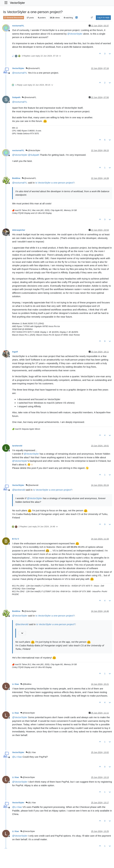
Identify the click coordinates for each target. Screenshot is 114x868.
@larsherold (32, 485)
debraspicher (19, 230)
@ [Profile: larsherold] (19, 490)
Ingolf (15, 352)
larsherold (17, 446)
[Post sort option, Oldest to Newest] (92, 18)
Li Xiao (16, 684)
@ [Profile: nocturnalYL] (20, 73)
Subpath (16, 97)
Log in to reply (103, 18)
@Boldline (26, 684)
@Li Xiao (31, 752)
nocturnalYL (18, 26)
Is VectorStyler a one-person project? (55, 183)
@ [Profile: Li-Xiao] (17, 757)
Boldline (16, 178)
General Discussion (14, 18)
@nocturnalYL (33, 68)
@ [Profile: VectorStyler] (75, 34)
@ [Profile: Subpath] (34, 155)
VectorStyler (17, 3)
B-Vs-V (16, 539)
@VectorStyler (33, 150)
